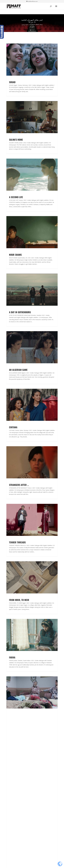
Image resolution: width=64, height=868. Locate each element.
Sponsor (9, 808)
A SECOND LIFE (16, 197)
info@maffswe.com (13, 825)
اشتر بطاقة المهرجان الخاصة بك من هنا (32, 22)
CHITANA (13, 427)
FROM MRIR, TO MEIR (19, 600)
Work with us (11, 801)
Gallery (9, 803)
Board (8, 797)
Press (8, 791)
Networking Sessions (13, 782)
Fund (8, 769)
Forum (9, 767)
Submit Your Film (12, 749)
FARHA (12, 657)
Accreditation (11, 771)
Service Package (12, 758)
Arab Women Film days (14, 756)
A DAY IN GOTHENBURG (20, 312)
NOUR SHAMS (15, 255)
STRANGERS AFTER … (19, 485)
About (8, 747)
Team (8, 795)
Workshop (10, 779)
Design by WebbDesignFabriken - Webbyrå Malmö (32, 866)
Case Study (10, 777)
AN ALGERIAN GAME (18, 370)
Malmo (9, 793)
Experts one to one (13, 773)
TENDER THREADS (17, 542)
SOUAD (12, 82)
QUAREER (13, 715)
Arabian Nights (11, 753)
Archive (9, 799)
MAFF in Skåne (11, 751)
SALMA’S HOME (16, 140)
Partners (9, 806)
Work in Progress (12, 775)
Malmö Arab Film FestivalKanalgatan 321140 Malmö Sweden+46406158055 (15, 819)
